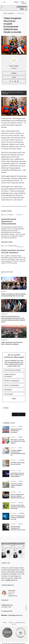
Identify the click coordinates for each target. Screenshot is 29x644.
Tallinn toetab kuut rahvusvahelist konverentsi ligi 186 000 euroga (13, 295)
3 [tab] (6, 638)
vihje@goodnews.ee (11, 581)
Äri (8, 13)
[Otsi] (19, 414)
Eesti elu (7, 215)
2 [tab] (5, 638)
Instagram (16, 2)
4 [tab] (8, 638)
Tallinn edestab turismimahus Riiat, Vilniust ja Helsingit (12, 343)
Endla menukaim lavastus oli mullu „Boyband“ (13, 251)
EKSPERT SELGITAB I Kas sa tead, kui (18, 463)
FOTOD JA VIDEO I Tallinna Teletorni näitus (17, 485)
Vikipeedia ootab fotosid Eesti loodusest (16, 431)
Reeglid (11, 623)
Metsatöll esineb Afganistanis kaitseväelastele (9, 221)
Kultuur (11, 215)
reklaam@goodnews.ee (15, 616)
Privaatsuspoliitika (7, 612)
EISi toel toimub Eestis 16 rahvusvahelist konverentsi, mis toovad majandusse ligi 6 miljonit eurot (13, 319)
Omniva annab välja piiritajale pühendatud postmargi (18, 507)
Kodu (5, 13)
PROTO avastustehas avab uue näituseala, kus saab (18, 517)
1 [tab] (3, 638)
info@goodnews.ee (7, 606)
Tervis (20, 448)
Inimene (21, 437)
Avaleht (5, 623)
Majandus (11, 13)
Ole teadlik (22, 460)
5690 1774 (11, 595)
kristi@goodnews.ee (13, 597)
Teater (15, 246)
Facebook (24, 3)
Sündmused (22, 513)
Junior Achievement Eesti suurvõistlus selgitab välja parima (18, 496)
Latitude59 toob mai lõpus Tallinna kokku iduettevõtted (17, 475)
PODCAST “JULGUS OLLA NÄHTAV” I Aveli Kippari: (18, 441)
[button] (1, 5)
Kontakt (14, 625)
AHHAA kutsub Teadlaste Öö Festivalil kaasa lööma (18, 528)
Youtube (22, 2)
